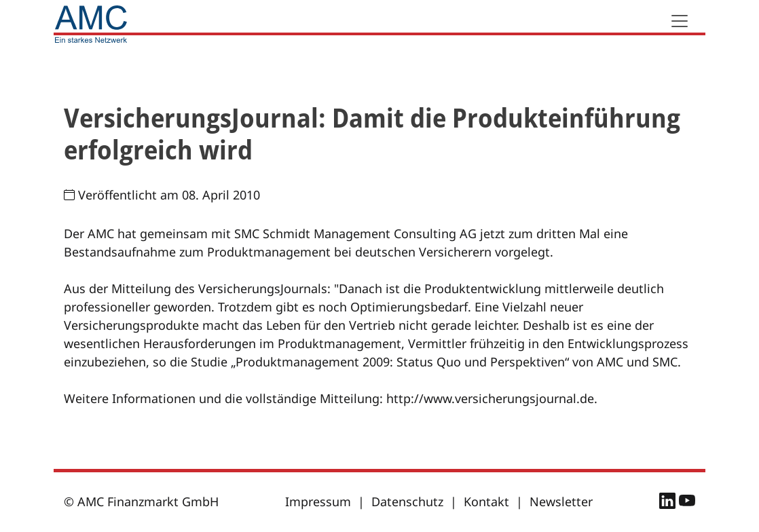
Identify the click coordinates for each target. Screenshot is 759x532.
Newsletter (561, 501)
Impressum (318, 501)
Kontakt (486, 501)
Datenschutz (407, 501)
